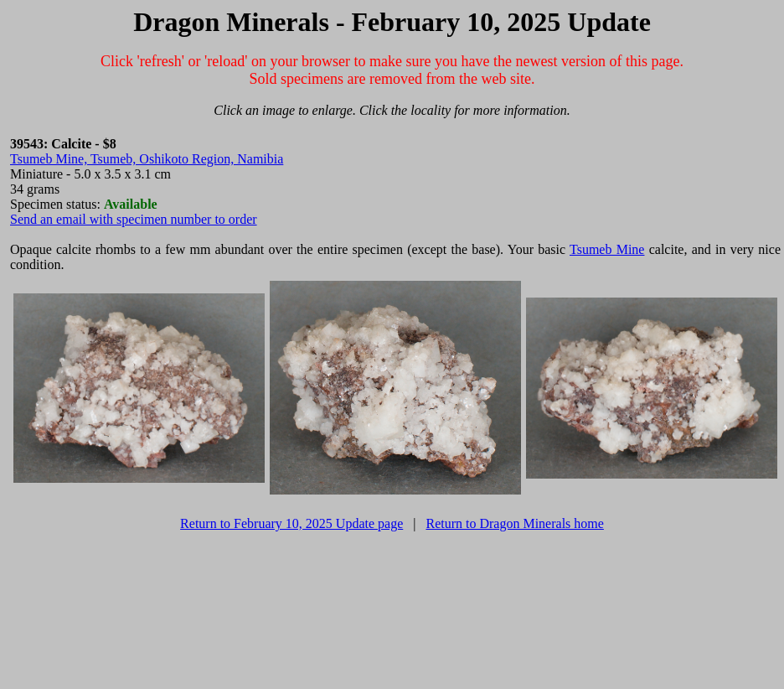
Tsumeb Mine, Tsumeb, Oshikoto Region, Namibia (147, 159)
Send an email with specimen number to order (134, 219)
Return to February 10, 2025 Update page (291, 523)
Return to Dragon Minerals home (514, 523)
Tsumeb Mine (607, 249)
